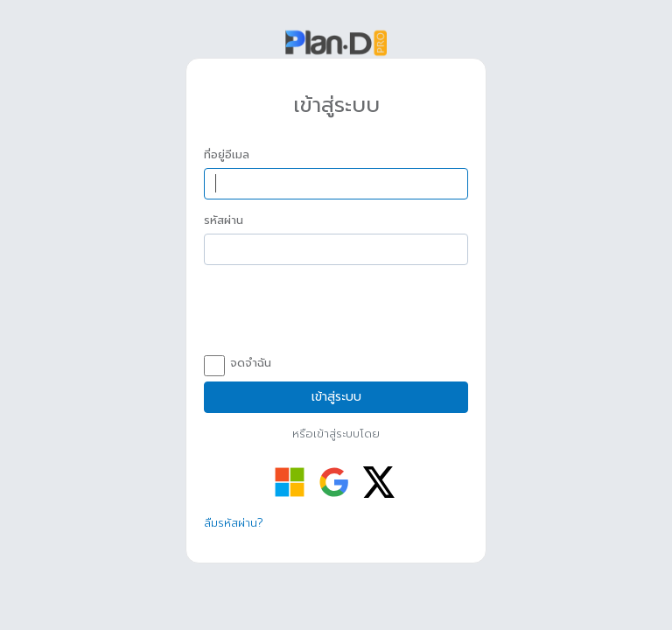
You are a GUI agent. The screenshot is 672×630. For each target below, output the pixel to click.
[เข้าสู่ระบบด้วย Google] (334, 482)
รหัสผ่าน (224, 220)
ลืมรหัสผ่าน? (234, 523)
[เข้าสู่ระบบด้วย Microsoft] (290, 482)
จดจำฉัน (238, 364)
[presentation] (337, 312)
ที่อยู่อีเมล (227, 155)
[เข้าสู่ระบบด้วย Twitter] (379, 482)
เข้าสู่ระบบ (336, 397)
